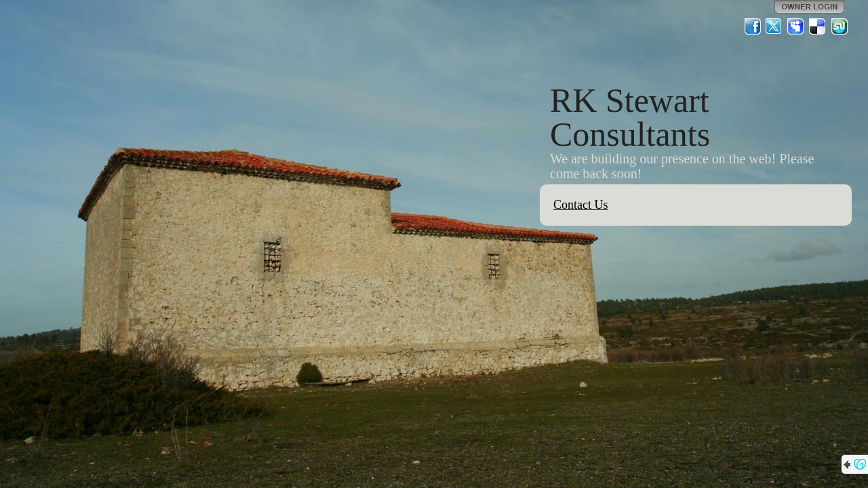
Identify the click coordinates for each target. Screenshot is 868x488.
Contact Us (581, 205)
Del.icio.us (818, 26)
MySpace (796, 26)
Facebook (753, 26)
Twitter (774, 26)
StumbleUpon (840, 26)
